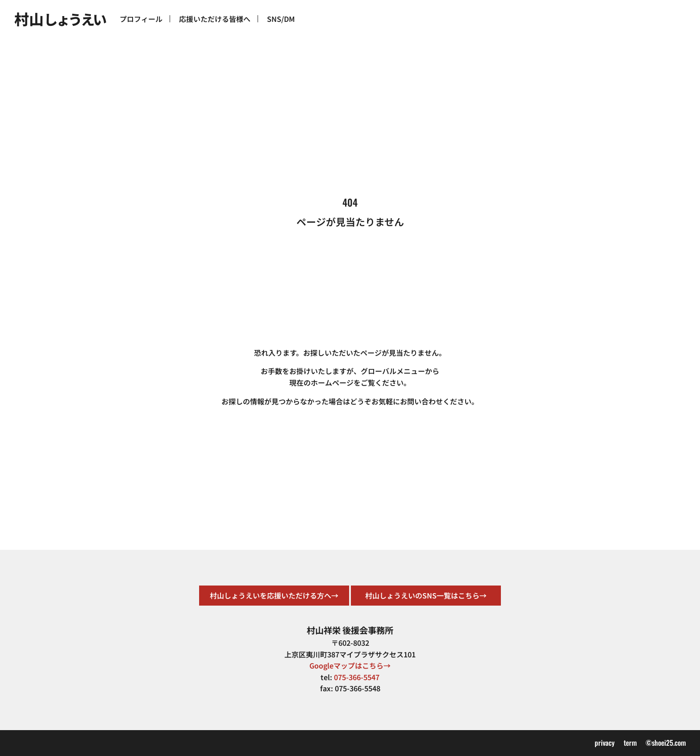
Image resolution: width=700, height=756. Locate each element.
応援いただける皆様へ (215, 19)
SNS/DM (281, 19)
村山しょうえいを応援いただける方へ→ (274, 595)
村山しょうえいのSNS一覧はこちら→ (426, 595)
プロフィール (141, 19)
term (630, 743)
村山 (60, 19)
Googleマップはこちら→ (350, 665)
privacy (605, 743)
